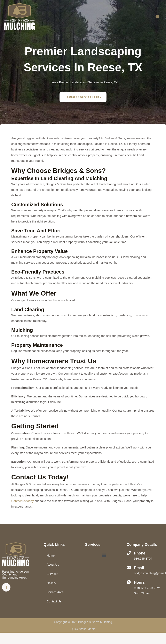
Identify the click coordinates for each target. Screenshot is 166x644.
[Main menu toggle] (158, 16)
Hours (139, 582)
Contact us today (22, 501)
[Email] (129, 568)
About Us (53, 565)
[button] (104, 555)
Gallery (51, 583)
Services (52, 574)
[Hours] (129, 582)
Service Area (55, 592)
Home (52, 82)
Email (139, 568)
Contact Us (54, 601)
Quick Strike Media (83, 629)
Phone (140, 553)
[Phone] (129, 553)
